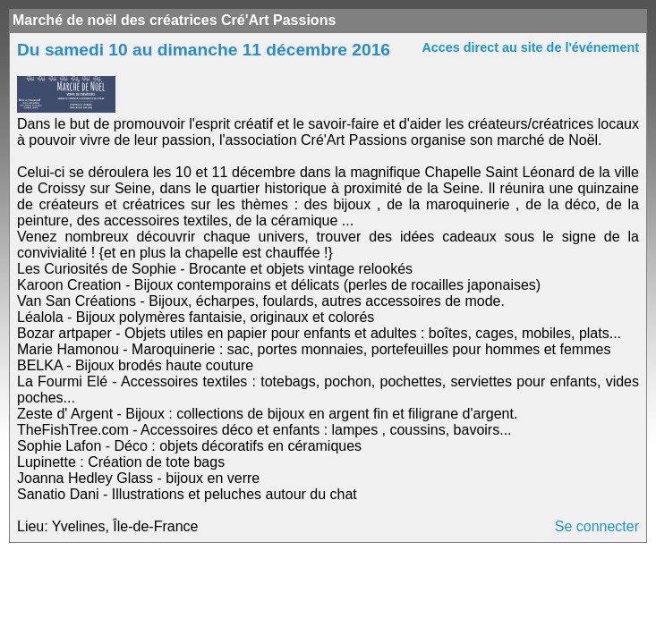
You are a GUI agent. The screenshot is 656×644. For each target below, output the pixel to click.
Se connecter (597, 526)
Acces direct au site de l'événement (530, 47)
